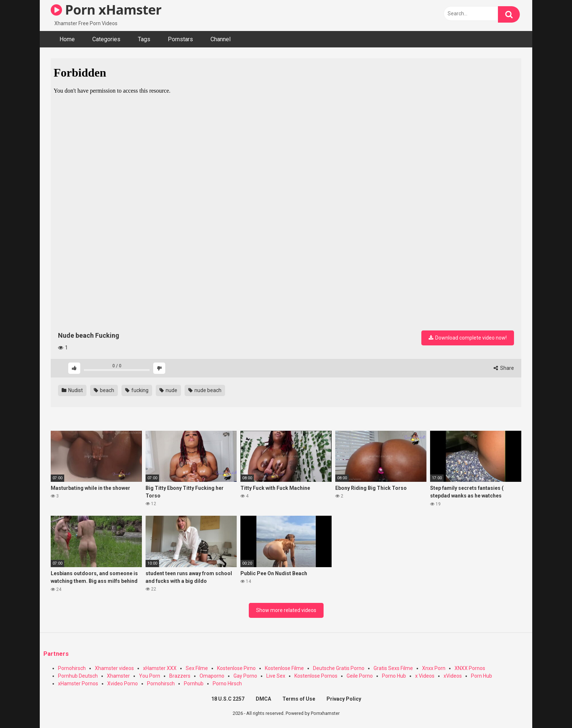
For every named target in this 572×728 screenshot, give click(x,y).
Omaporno (212, 676)
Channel (221, 39)
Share (504, 368)
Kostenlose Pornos (316, 676)
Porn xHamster (106, 10)
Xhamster (118, 676)
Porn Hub (482, 676)
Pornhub (194, 684)
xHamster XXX (160, 668)
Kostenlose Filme (284, 668)
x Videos (425, 676)
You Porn (150, 676)
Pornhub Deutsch (78, 676)
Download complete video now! (468, 338)
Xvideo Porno (123, 684)
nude (168, 390)
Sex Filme (197, 668)
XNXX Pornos (470, 668)
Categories (106, 39)
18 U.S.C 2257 (228, 699)
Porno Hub (394, 676)
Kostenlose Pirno (236, 668)
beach (104, 390)
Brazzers (180, 676)
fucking (137, 390)
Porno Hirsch (227, 684)
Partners (56, 654)
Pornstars (180, 39)
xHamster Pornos (78, 684)
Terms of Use (299, 699)
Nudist (72, 390)
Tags (144, 39)
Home (67, 39)
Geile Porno (360, 676)
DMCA (263, 699)
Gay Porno (245, 676)
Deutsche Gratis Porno (339, 668)
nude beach (205, 390)
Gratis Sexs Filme (393, 668)
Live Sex (276, 676)
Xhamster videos (114, 668)
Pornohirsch (72, 668)
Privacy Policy (344, 699)
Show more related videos (286, 610)
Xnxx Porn (434, 668)
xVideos (453, 676)
